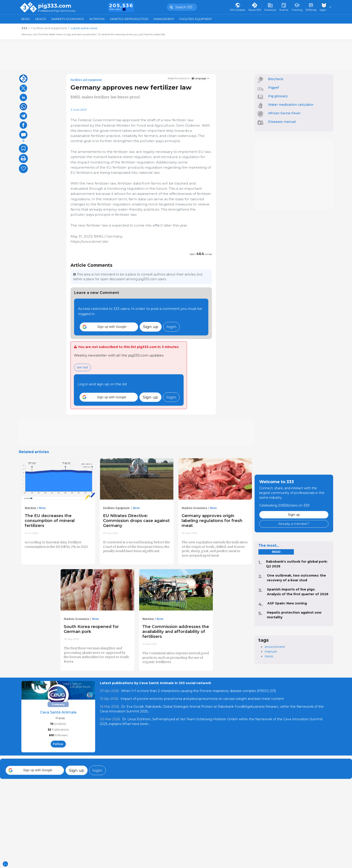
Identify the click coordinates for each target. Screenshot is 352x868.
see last (82, 367)
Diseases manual (282, 122)
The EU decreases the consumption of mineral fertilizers (50, 521)
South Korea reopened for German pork (91, 629)
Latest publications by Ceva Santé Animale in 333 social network (155, 683)
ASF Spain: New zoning (287, 603)
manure (271, 652)
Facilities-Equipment (196, 19)
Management (164, 19)
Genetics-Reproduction (129, 19)
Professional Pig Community (57, 11)
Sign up (151, 327)
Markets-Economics (68, 19)
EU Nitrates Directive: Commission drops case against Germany (136, 521)
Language (199, 78)
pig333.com (55, 6)
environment (275, 647)
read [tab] (276, 552)
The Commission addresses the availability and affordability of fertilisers (176, 631)
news (269, 656)
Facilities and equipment (86, 80)
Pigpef (273, 88)
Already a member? (294, 524)
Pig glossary (278, 96)
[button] (109, 327)
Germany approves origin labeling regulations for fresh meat (212, 521)
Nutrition (97, 19)
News (25, 19)
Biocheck (276, 79)
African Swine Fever (284, 113)
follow (58, 744)
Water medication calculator (291, 105)
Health (41, 19)
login (172, 327)
